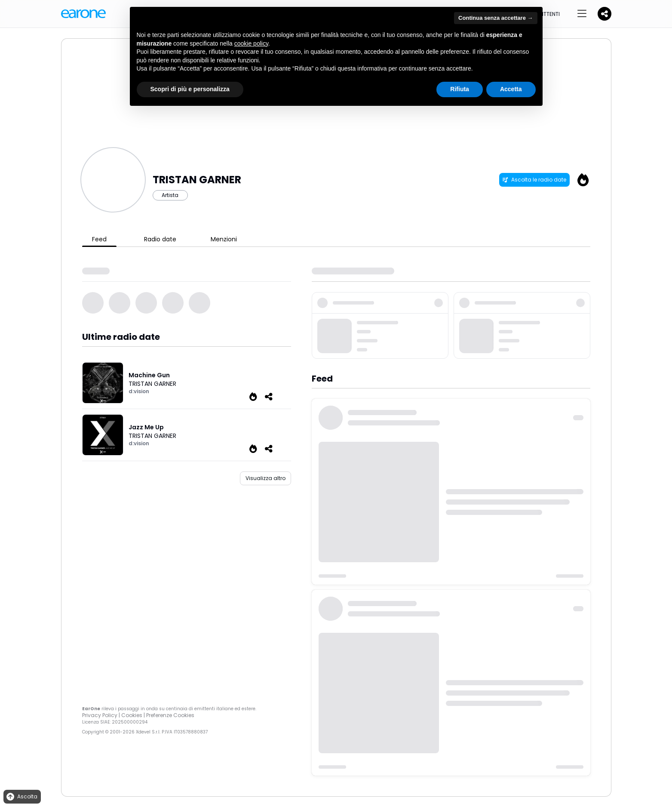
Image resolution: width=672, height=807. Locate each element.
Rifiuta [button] (460, 89)
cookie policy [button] (251, 43)
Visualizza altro (265, 478)
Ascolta (21, 797)
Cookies (132, 715)
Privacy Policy (100, 715)
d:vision (139, 391)
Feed (99, 239)
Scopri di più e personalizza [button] (190, 89)
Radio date (160, 239)
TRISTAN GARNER (152, 384)
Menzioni (224, 239)
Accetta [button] (511, 89)
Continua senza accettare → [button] (496, 18)
